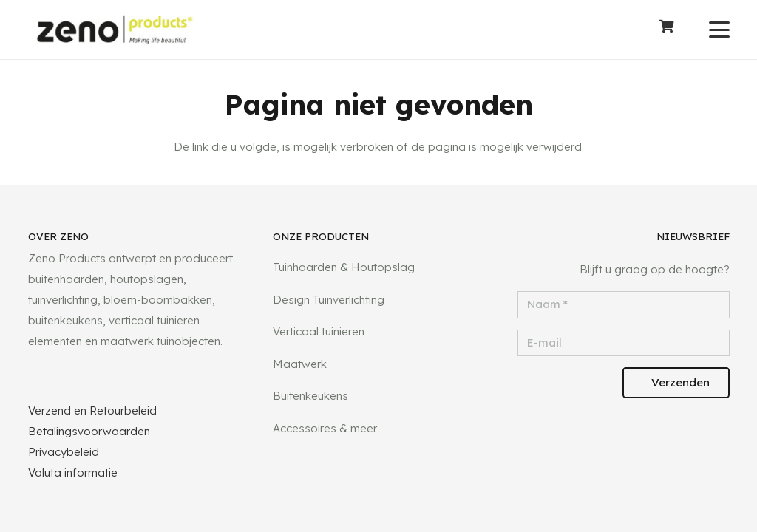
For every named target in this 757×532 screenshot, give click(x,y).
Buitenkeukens (310, 396)
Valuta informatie (73, 473)
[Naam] (623, 305)
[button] (719, 30)
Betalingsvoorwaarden (89, 431)
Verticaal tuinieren (319, 331)
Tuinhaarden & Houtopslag (344, 267)
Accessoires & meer (325, 428)
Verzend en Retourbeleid (92, 410)
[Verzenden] (676, 383)
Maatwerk (300, 364)
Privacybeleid (64, 452)
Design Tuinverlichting (329, 300)
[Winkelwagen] (666, 30)
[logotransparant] (115, 30)
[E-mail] (623, 343)
